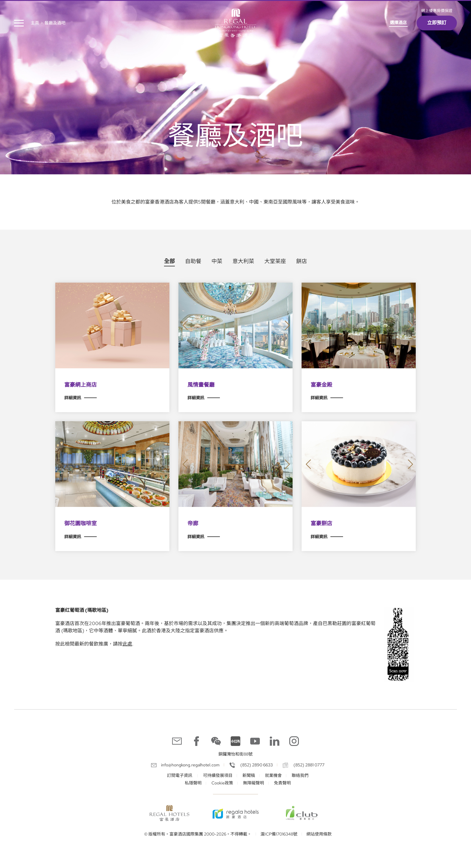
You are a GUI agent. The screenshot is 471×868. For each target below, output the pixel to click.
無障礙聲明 (254, 783)
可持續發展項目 (218, 775)
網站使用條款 (319, 834)
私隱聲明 (193, 783)
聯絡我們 (300, 775)
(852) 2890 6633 (256, 765)
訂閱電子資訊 (180, 775)
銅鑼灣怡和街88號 (235, 754)
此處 (127, 644)
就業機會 (273, 775)
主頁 (35, 23)
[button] (185, 325)
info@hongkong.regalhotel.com (190, 765)
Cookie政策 (222, 783)
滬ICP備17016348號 (279, 834)
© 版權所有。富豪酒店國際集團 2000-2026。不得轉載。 (198, 834)
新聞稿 (249, 775)
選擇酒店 (398, 23)
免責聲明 (282, 783)
